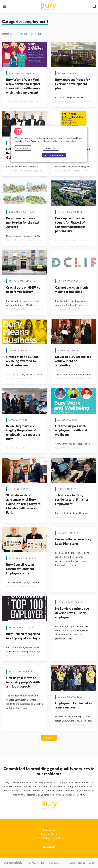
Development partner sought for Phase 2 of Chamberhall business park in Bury (70, 225)
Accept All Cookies (54, 155)
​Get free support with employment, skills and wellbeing (71, 430)
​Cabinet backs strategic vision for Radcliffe (72, 290)
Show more (49, 738)
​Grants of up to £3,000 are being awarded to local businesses (22, 361)
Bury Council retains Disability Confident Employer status (20, 569)
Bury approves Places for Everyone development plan (72, 84)
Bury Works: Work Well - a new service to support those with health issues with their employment (24, 86)
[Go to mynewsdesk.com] (13, 863)
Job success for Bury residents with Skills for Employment (72, 500)
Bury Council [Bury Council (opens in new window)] (49, 846)
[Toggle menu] (4, 6)
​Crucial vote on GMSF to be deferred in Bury (23, 290)
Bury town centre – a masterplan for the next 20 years (23, 222)
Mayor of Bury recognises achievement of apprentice (73, 361)
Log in (92, 863)
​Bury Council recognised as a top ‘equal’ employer (23, 636)
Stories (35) (8, 34)
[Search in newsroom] (94, 6)
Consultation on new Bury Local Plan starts (73, 541)
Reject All (51, 148)
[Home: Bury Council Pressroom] (48, 6)
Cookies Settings (23, 148)
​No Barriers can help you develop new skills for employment (72, 613)
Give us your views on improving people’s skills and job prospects (23, 682)
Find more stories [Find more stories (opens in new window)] (76, 863)
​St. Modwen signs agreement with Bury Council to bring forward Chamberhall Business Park (23, 504)
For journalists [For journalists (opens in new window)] (56, 863)
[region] (49, 144)
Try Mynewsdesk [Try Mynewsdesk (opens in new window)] (37, 863)
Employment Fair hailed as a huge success (73, 705)
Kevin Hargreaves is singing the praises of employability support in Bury (23, 432)
